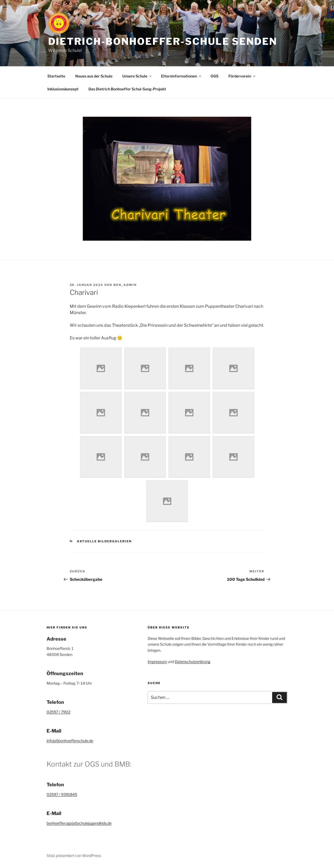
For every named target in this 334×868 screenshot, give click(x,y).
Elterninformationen (181, 76)
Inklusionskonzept (63, 89)
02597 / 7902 (58, 712)
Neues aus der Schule (94, 76)
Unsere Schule (137, 76)
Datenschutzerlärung (193, 662)
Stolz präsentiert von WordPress (74, 855)
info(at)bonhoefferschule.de (70, 741)
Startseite (56, 76)
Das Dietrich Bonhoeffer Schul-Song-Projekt (127, 89)
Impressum (157, 662)
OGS (215, 76)
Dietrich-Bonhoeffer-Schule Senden (163, 41)
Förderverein (242, 76)
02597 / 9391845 (62, 794)
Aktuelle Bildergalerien (104, 541)
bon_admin (125, 285)
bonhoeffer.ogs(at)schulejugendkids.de (79, 823)
